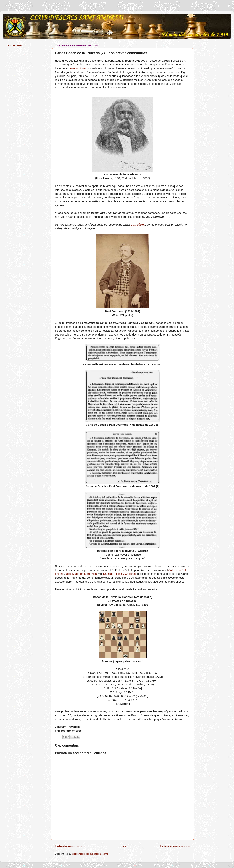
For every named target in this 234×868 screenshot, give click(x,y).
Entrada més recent (70, 846)
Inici (123, 846)
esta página (138, 225)
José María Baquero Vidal (82, 574)
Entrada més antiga (175, 846)
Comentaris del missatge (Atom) (90, 854)
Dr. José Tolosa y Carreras (120, 574)
